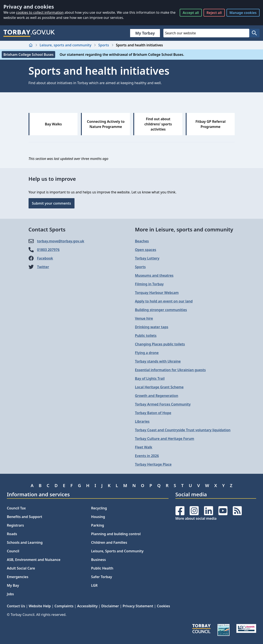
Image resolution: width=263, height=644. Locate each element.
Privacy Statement (138, 606)
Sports (104, 45)
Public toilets (146, 336)
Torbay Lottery (147, 258)
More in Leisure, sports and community (184, 229)
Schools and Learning (25, 542)
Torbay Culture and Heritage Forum (165, 439)
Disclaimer (110, 606)
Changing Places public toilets (160, 344)
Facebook (45, 258)
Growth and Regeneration (157, 396)
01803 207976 (48, 250)
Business (98, 560)
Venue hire (144, 318)
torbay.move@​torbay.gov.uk (61, 241)
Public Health (102, 568)
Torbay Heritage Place (153, 464)
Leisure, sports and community (66, 45)
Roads (12, 534)
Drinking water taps (152, 327)
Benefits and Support (25, 517)
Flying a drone (147, 353)
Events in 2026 (147, 456)
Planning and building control (116, 534)
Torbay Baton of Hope (153, 413)
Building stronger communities (161, 310)
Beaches (142, 241)
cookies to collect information (40, 12)
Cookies (163, 606)
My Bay (13, 585)
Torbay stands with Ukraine (158, 361)
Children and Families (109, 542)
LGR (94, 585)
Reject (214, 13)
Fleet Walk (144, 447)
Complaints (64, 606)
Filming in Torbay (149, 284)
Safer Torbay (102, 577)
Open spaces (146, 250)
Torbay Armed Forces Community (163, 404)
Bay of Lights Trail (150, 378)
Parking (97, 525)
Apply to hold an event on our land (164, 301)
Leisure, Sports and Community (117, 551)
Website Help (40, 606)
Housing (98, 517)
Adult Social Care (21, 568)
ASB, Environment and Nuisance (34, 560)
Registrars (15, 525)
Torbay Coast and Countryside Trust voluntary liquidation (183, 430)
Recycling (99, 508)
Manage (243, 13)
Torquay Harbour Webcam (157, 293)
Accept (191, 13)
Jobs (10, 594)
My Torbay (145, 33)
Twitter (43, 267)
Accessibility (87, 606)
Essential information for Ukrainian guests (170, 370)
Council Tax (16, 508)
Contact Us (16, 606)
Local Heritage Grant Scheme (159, 387)
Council (13, 551)
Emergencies (18, 577)
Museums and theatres (154, 275)
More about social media (196, 518)
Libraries (142, 421)
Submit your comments (52, 203)
